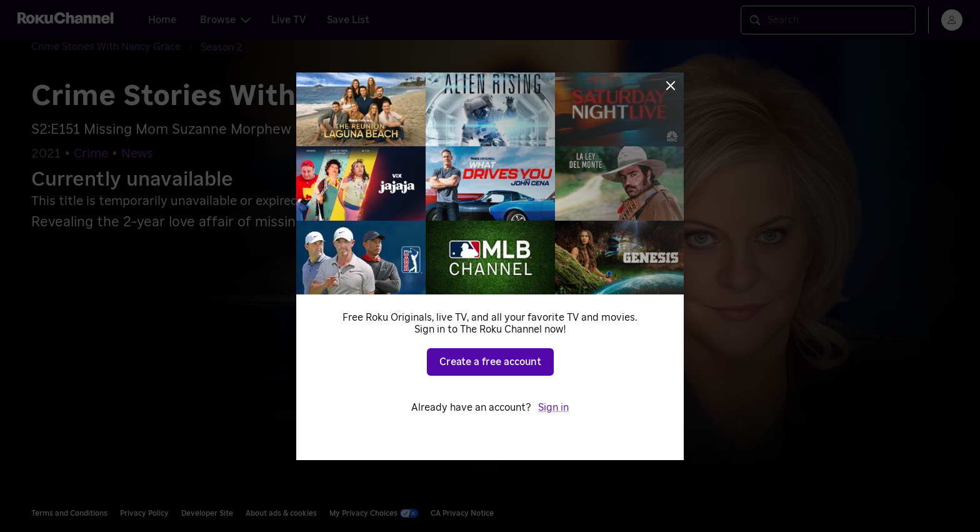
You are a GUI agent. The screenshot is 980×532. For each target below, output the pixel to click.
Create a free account (490, 362)
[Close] (671, 86)
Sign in (553, 408)
